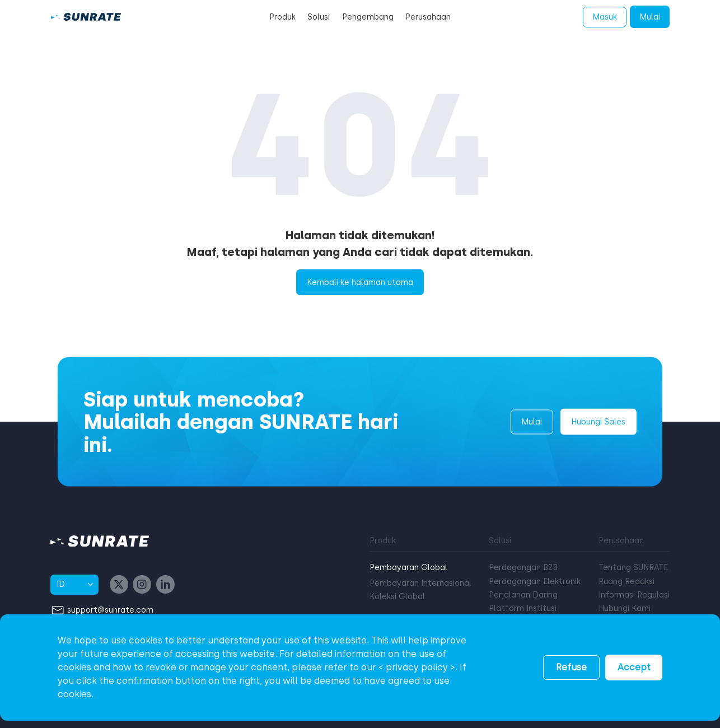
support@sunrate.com (110, 610)
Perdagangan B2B (523, 568)
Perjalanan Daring (523, 595)
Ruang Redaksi (627, 582)
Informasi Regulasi (634, 595)
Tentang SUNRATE (633, 568)
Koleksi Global (397, 597)
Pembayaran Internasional (420, 583)
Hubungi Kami (625, 608)
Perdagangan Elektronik (535, 582)
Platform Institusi (523, 608)
